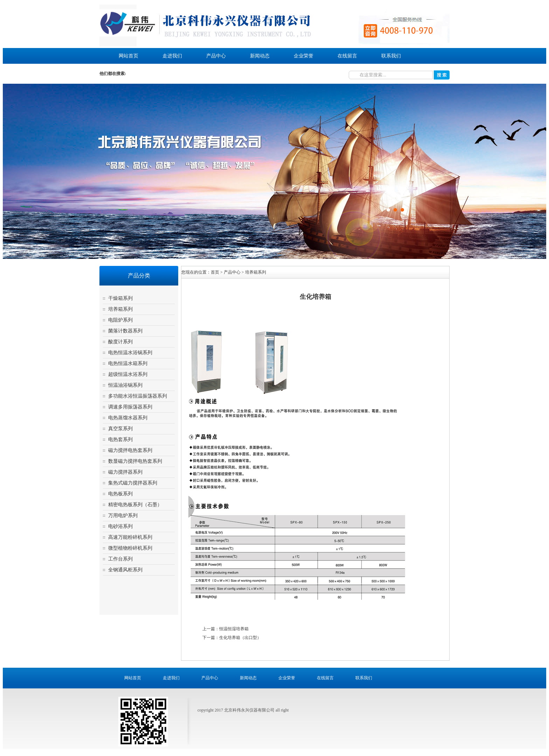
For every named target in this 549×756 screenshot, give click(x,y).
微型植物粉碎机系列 (130, 548)
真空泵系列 (120, 429)
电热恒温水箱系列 (128, 363)
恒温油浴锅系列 (125, 385)
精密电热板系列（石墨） (135, 505)
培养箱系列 (120, 309)
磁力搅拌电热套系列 (130, 450)
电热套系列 (120, 439)
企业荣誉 (304, 56)
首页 (215, 272)
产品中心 (216, 56)
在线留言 (347, 56)
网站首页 (128, 56)
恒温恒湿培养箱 (234, 629)
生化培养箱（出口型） (240, 638)
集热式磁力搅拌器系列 (133, 483)
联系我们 (391, 56)
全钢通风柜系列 (125, 570)
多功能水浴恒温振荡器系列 (138, 396)
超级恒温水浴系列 (128, 374)
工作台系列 (120, 559)
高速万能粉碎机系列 (130, 537)
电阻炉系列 (120, 320)
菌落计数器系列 (125, 331)
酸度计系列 (120, 342)
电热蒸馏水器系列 (128, 418)
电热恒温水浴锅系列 (130, 353)
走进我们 (172, 56)
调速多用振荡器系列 (130, 407)
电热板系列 (120, 494)
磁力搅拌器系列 (125, 472)
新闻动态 (260, 56)
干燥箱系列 (120, 298)
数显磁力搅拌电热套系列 (135, 461)
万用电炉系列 (123, 516)
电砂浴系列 (120, 526)
